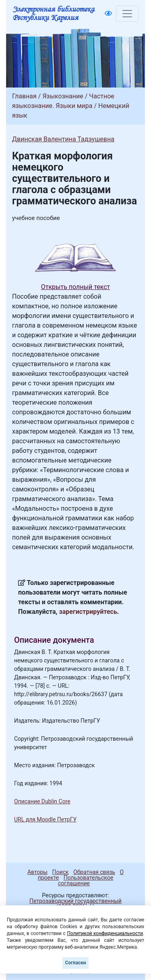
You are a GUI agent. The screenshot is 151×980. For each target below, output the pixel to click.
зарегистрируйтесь (88, 612)
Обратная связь (94, 872)
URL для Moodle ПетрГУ (45, 819)
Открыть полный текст (76, 287)
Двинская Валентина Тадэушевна (63, 139)
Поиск (61, 872)
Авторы (37, 872)
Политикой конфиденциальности (105, 933)
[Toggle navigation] (127, 14)
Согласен (75, 963)
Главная (24, 96)
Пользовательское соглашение (86, 880)
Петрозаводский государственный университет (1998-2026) (72, 904)
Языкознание (63, 96)
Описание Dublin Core (42, 801)
